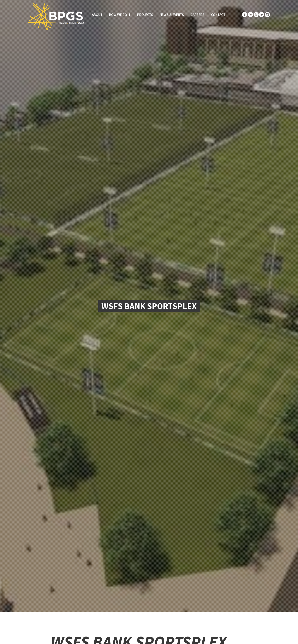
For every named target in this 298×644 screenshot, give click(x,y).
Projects (145, 15)
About (97, 15)
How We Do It (120, 15)
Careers (198, 15)
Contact (218, 15)
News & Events (172, 15)
